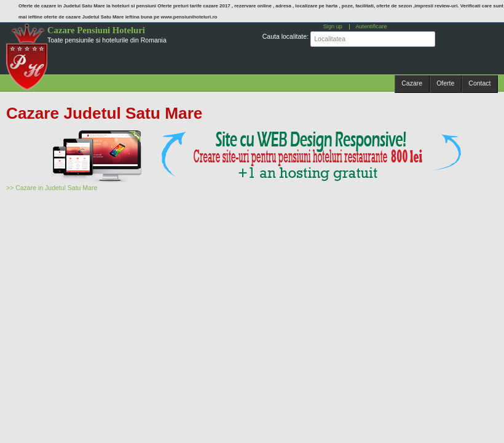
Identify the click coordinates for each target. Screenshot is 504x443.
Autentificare (371, 26)
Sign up (333, 26)
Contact (479, 83)
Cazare (412, 83)
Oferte (445, 83)
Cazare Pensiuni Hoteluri (96, 30)
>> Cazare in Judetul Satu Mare (52, 188)
